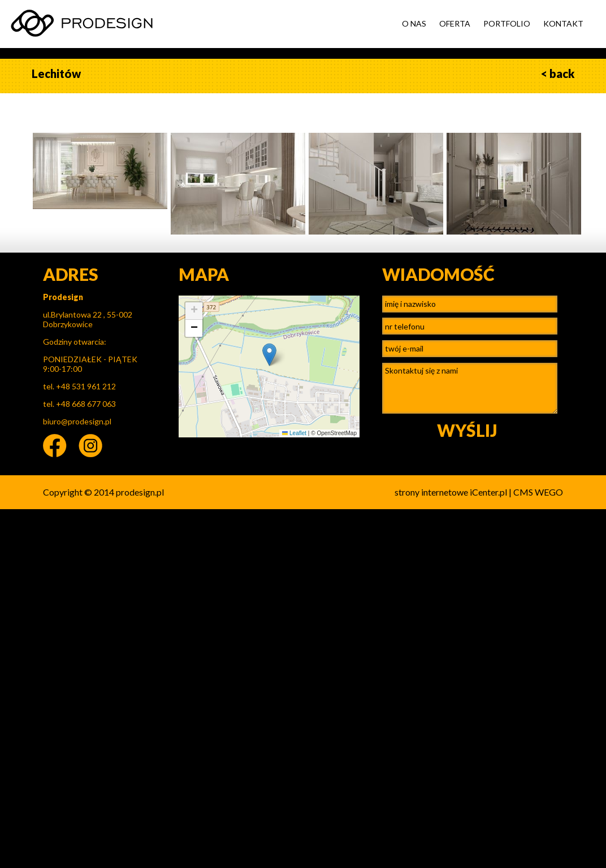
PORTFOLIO (507, 23)
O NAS (414, 23)
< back (558, 73)
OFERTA (455, 23)
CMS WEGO (538, 492)
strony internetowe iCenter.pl (451, 492)
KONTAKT (563, 23)
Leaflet (294, 433)
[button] (269, 355)
